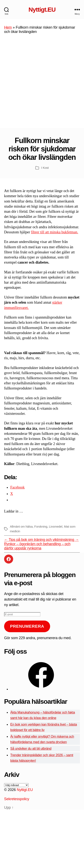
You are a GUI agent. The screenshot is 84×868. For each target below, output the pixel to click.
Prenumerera (27, 626)
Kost (46, 168)
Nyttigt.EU (42, 10)
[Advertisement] (42, 84)
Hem (8, 27)
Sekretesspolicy (17, 799)
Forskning (41, 526)
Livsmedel (56, 526)
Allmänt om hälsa (21, 526)
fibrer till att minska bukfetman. (55, 232)
